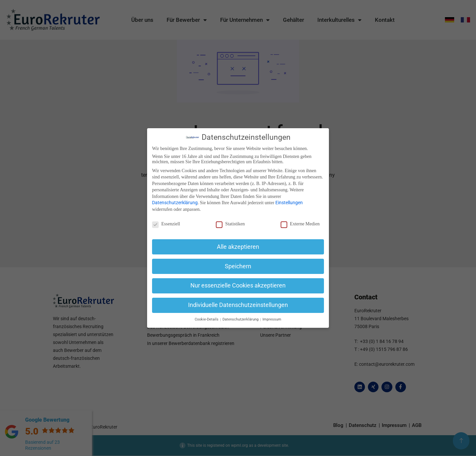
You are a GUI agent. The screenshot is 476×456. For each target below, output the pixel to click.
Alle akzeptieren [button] (238, 247)
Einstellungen (289, 203)
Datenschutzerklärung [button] (241, 319)
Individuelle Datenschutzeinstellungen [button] (238, 305)
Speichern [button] (238, 266)
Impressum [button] (272, 319)
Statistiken (230, 224)
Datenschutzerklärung (175, 203)
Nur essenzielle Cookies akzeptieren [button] (238, 285)
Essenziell (166, 224)
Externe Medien (300, 224)
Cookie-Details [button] (207, 319)
